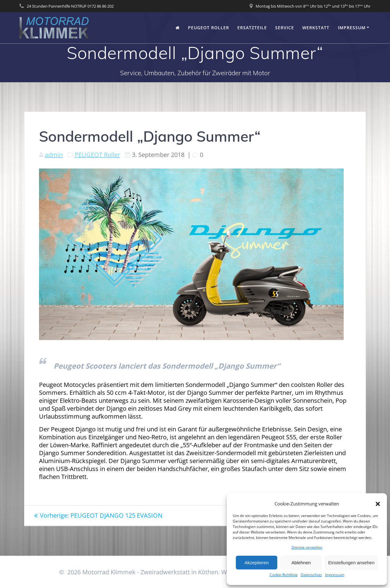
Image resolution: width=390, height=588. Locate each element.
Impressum (335, 575)
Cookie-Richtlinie (284, 575)
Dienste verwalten (307, 547)
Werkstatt (316, 28)
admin (54, 155)
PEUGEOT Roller (209, 28)
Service (285, 28)
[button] (378, 504)
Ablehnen (301, 563)
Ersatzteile (252, 28)
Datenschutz (311, 575)
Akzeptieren (256, 563)
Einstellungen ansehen (351, 563)
